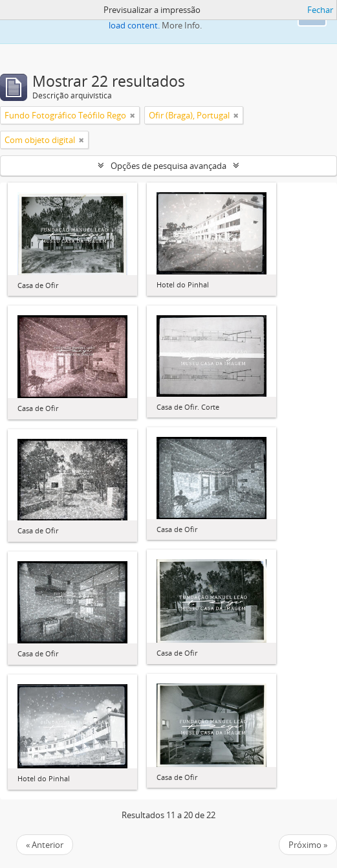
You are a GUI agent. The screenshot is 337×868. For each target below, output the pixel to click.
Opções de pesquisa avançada (168, 166)
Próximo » (308, 845)
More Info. (182, 25)
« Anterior (45, 845)
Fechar (320, 10)
